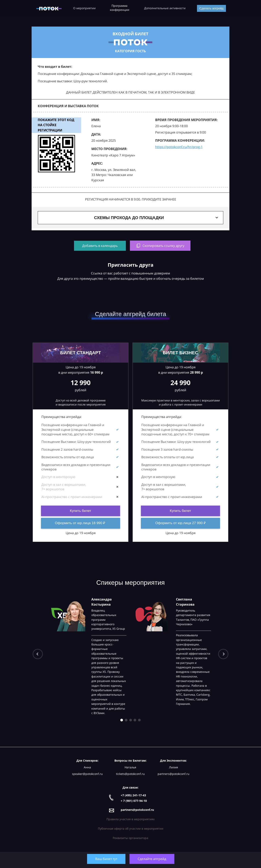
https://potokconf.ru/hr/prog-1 (179, 147)
